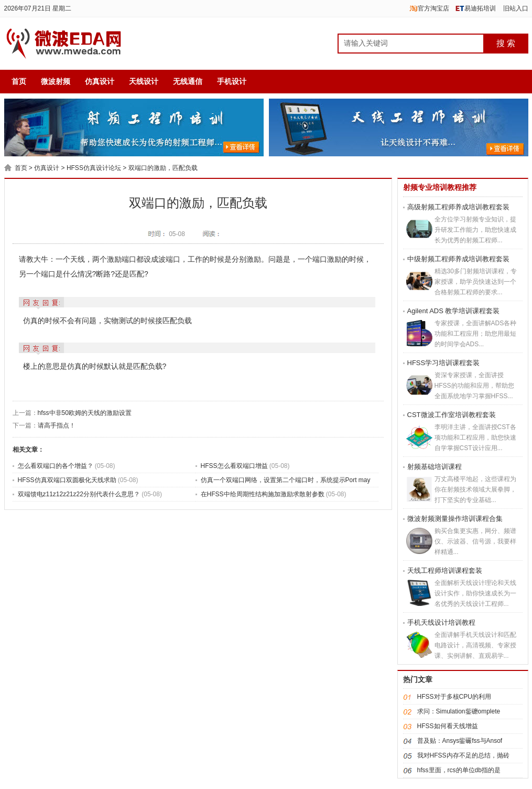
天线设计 (144, 81)
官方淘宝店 (433, 8)
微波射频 (56, 81)
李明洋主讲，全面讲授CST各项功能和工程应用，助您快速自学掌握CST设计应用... (475, 438)
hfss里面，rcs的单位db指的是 (459, 770)
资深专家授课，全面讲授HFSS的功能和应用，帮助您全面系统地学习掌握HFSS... (474, 386)
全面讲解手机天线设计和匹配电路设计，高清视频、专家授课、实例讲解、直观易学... (475, 645)
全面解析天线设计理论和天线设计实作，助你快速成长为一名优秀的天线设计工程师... (475, 593)
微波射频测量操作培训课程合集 (455, 519)
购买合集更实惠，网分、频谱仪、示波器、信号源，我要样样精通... (475, 541)
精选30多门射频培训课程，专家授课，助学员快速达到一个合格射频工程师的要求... (476, 282)
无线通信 (188, 81)
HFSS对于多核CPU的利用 (454, 697)
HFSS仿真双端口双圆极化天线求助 (68, 480)
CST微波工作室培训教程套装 (452, 415)
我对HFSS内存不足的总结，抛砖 (463, 755)
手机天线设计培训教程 (441, 622)
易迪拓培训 (480, 8)
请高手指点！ (57, 425)
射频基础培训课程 (435, 467)
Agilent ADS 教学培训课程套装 (454, 311)
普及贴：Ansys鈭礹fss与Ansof (460, 741)
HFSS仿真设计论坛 (94, 168)
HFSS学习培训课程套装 (444, 363)
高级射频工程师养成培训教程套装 (458, 207)
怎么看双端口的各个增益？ (56, 466)
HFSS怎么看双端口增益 (235, 466)
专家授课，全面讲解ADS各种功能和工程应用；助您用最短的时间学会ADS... (476, 334)
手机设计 (232, 81)
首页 (19, 81)
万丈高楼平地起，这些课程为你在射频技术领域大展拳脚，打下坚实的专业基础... (475, 489)
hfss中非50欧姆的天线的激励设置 (85, 413)
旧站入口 (516, 8)
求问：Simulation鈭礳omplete (459, 711)
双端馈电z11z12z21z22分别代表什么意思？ (80, 494)
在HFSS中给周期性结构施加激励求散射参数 (263, 494)
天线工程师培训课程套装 (445, 571)
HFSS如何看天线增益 (448, 726)
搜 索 (506, 43)
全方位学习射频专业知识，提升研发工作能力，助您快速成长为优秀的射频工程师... (475, 230)
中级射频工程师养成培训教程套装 (458, 259)
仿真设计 (100, 81)
